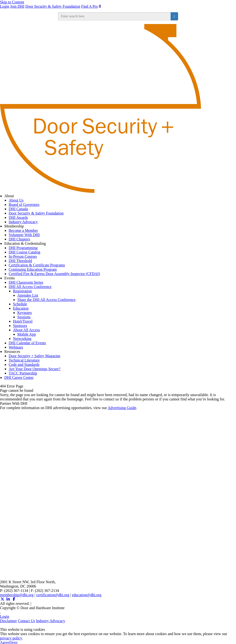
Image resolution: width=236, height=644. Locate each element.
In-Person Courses (23, 256)
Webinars (16, 347)
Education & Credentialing (25, 243)
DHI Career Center (19, 377)
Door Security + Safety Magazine (34, 356)
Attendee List (28, 295)
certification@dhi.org (53, 595)
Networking (22, 339)
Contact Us (26, 621)
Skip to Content (12, 2)
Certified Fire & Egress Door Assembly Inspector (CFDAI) (54, 274)
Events (10, 278)
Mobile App (27, 334)
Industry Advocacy (23, 222)
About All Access (26, 330)
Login (5, 6)
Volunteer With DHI (24, 235)
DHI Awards (18, 218)
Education (21, 308)
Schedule (20, 304)
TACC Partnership (23, 373)
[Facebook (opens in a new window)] (14, 599)
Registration (22, 291)
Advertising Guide (122, 408)
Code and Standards (24, 365)
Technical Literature (24, 360)
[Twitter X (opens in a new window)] (2, 599)
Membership (14, 226)
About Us (16, 200)
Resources (12, 352)
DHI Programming (23, 248)
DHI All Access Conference (30, 287)
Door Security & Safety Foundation (53, 6)
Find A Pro (90, 6)
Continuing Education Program (33, 269)
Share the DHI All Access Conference (46, 300)
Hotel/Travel (23, 321)
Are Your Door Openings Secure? (35, 369)
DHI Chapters (19, 239)
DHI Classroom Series (26, 282)
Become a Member (23, 230)
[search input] (114, 16)
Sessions (24, 317)
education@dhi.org (87, 595)
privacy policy (11, 638)
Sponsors (20, 326)
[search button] (174, 16)
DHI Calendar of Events (27, 343)
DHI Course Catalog (25, 252)
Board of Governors (24, 205)
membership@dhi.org (17, 595)
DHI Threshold (20, 261)
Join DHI (17, 6)
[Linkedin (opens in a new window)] (8, 599)
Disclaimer (8, 621)
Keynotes (25, 313)
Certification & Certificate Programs (37, 265)
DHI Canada (18, 209)
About (9, 196)
